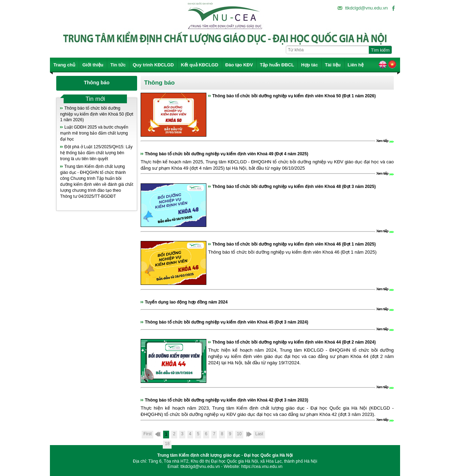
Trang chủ (64, 65)
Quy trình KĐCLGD (153, 65)
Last (259, 434)
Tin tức (118, 65)
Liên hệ (356, 65)
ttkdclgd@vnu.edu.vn (366, 8)
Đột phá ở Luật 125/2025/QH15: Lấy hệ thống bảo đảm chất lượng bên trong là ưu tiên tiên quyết (96, 153)
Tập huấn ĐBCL (277, 65)
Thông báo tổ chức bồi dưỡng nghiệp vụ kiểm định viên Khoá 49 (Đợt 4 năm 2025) (227, 154)
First (147, 434)
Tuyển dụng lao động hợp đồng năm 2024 (186, 302)
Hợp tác (309, 65)
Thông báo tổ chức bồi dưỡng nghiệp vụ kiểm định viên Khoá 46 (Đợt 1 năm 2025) (294, 244)
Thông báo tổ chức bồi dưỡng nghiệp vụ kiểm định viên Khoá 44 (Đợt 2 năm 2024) (294, 342)
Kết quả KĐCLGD (199, 65)
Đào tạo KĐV (239, 65)
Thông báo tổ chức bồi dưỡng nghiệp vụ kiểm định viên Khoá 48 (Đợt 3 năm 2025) (294, 187)
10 (239, 434)
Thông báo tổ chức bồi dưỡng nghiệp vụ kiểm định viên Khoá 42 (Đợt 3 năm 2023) (227, 400)
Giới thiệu (93, 65)
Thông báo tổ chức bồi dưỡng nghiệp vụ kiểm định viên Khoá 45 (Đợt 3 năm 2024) (227, 322)
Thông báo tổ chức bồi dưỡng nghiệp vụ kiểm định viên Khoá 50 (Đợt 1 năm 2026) (97, 114)
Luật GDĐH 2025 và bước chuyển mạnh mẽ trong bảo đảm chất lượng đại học (94, 133)
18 (167, 444)
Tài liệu (333, 65)
